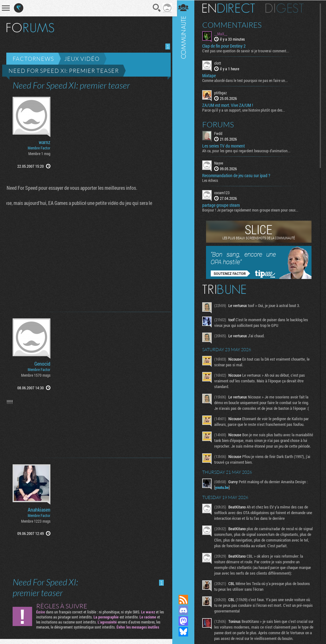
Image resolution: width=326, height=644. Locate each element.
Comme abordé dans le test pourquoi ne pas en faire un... (248, 80)
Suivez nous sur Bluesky (186, 632)
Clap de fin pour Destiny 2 (226, 46)
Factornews (33, 59)
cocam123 (224, 192)
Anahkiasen (39, 510)
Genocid (42, 364)
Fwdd (221, 133)
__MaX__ (223, 33)
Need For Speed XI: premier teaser (64, 71)
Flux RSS (186, 600)
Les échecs (213, 180)
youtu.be (224, 493)
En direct (231, 8)
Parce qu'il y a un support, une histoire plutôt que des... (246, 110)
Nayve (221, 163)
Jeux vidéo (82, 59)
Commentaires (234, 25)
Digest (287, 8)
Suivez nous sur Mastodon (186, 621)
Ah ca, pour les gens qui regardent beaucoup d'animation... (249, 150)
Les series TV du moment (226, 146)
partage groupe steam (223, 205)
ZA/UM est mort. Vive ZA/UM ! (230, 105)
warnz (45, 142)
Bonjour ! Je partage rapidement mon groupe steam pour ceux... (253, 210)
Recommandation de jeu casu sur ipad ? (239, 175)
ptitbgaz (223, 93)
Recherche (155, 8)
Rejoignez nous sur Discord (186, 610)
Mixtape (212, 76)
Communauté (186, 291)
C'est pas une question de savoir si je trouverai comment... (248, 51)
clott (220, 63)
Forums (221, 124)
